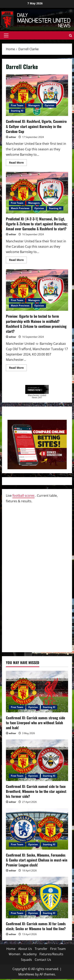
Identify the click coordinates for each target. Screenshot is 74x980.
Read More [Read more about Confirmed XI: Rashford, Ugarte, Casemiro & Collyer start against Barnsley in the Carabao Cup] (18, 163)
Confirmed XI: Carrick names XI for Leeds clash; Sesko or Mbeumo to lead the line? (36, 926)
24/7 (40, 397)
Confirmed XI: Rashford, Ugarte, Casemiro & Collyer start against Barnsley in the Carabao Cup (37, 95)
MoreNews (26, 974)
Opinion (49, 105)
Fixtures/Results (51, 954)
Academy (30, 954)
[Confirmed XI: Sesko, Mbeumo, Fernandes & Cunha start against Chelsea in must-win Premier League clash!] (37, 829)
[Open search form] (71, 36)
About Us (25, 949)
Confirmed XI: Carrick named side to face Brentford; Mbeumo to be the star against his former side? (36, 791)
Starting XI (17, 111)
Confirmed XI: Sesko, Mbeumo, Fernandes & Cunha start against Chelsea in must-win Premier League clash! (37, 860)
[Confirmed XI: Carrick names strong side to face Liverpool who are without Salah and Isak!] (37, 692)
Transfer (41, 949)
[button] (6, 35)
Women (15, 954)
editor (12, 137)
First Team (17, 105)
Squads (26, 960)
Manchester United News (37, 396)
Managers (34, 105)
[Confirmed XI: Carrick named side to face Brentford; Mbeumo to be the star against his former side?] (37, 760)
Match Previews (20, 208)
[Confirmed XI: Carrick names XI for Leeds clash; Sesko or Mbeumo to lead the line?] (37, 898)
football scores (23, 496)
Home (11, 949)
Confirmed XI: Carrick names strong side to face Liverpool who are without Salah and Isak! (35, 723)
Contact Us (43, 960)
